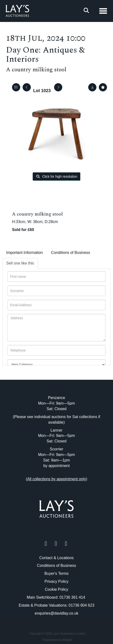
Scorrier (56, 449)
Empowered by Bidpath (57, 640)
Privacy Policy (56, 581)
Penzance (56, 398)
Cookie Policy (57, 589)
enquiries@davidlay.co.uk (56, 613)
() (56, 479)
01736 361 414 (73, 597)
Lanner (56, 430)
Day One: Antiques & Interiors (45, 55)
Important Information (25, 253)
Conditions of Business (71, 253)
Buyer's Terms (57, 573)
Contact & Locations (56, 558)
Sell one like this (20, 263)
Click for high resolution (56, 176)
